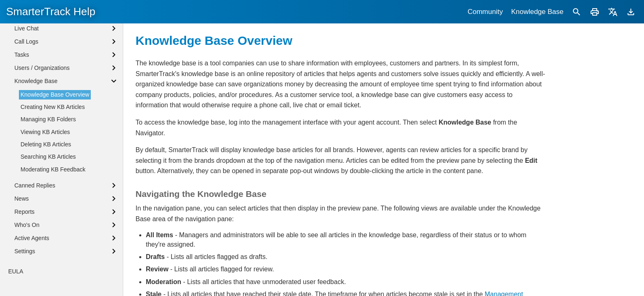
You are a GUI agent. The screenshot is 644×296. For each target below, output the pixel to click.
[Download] (631, 12)
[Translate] (613, 12)
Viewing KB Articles (45, 197)
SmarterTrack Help (51, 12)
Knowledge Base (537, 12)
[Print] (595, 12)
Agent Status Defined (41, 26)
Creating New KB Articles (53, 172)
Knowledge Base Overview (55, 160)
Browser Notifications (41, 40)
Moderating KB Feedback (53, 235)
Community (485, 12)
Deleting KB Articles (46, 210)
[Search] (577, 12)
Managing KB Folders (48, 185)
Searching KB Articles (48, 222)
